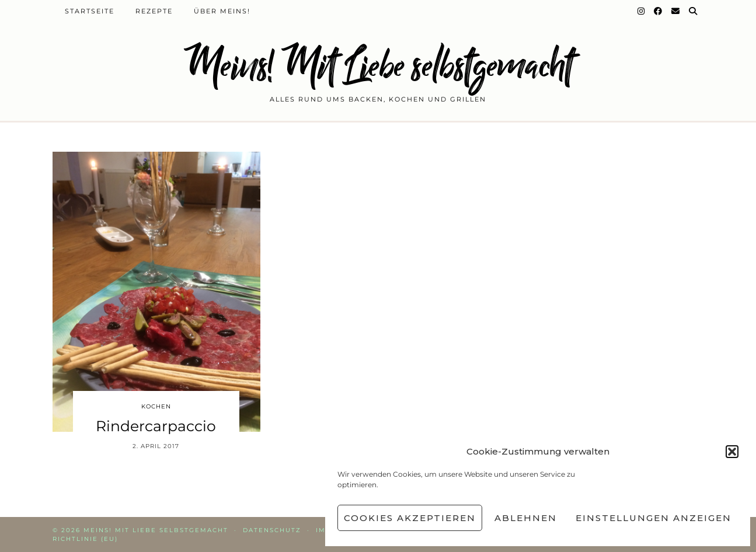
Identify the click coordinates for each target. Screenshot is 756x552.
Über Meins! (222, 11)
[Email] (676, 11)
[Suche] (694, 11)
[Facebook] (659, 11)
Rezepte (154, 11)
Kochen (156, 406)
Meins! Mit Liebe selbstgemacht (378, 66)
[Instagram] (642, 11)
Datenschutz (272, 530)
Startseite (90, 11)
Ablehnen (526, 518)
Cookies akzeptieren (410, 518)
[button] (732, 452)
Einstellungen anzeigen (654, 518)
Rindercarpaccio (156, 426)
